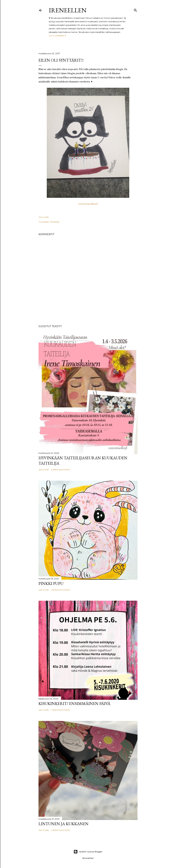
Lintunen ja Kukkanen (64, 824)
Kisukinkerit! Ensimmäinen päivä (74, 703)
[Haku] (135, 10)
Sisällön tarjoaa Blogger (88, 852)
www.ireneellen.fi (57, 36)
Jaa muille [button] (44, 217)
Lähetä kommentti (61, 470)
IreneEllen (68, 10)
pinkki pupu (51, 583)
